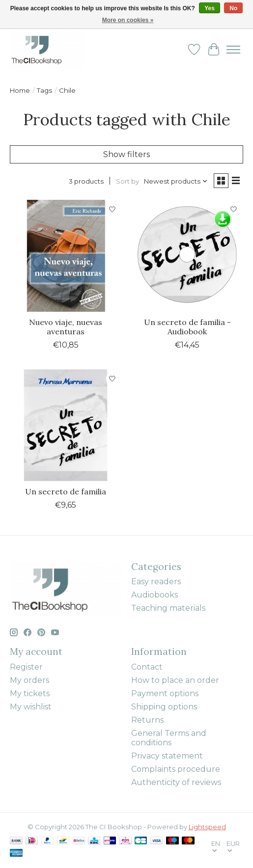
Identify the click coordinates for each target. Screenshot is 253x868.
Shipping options (164, 707)
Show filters (126, 154)
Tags (44, 90)
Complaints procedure (176, 769)
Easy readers (156, 582)
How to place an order (175, 680)
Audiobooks (155, 595)
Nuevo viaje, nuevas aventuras (66, 327)
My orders (29, 680)
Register (26, 667)
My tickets (30, 693)
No (233, 8)
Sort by (127, 181)
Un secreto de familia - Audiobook (187, 327)
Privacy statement (167, 756)
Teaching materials (168, 608)
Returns (147, 720)
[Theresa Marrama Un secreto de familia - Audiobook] (187, 256)
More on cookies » (128, 20)
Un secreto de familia (66, 491)
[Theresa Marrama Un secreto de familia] (66, 425)
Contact (147, 667)
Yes (210, 8)
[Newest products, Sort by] (176, 181)
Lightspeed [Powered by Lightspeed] (207, 827)
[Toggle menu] (233, 50)
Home (20, 90)
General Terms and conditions (169, 738)
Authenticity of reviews (176, 782)
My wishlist (31, 707)
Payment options (165, 693)
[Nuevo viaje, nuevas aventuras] (66, 256)
